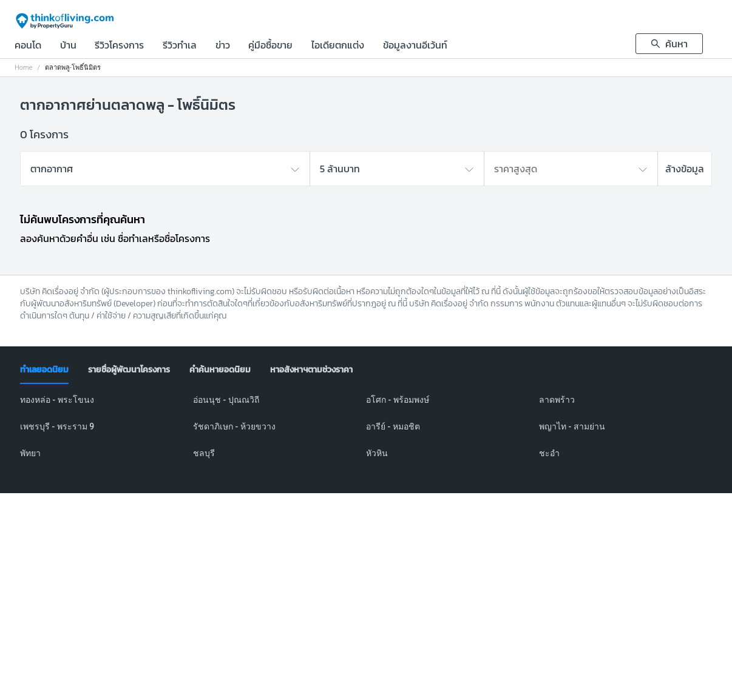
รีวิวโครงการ (119, 46)
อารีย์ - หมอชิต (393, 426)
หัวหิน (377, 453)
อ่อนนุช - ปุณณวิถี (226, 400)
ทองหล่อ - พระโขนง (57, 400)
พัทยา (30, 453)
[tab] (44, 370)
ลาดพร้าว (557, 400)
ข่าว (223, 46)
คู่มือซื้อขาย (270, 46)
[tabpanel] (366, 434)
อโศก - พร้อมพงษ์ (398, 400)
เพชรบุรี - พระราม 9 (57, 426)
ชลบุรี (204, 453)
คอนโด (28, 46)
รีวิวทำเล (180, 46)
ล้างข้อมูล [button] (685, 169)
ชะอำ (549, 453)
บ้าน (68, 46)
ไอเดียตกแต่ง (338, 46)
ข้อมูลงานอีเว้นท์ (415, 46)
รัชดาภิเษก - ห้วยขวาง (234, 426)
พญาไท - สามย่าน (572, 426)
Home (23, 68)
